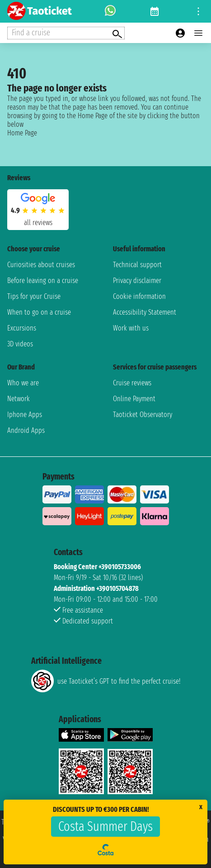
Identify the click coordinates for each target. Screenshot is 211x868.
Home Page (22, 133)
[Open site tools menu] (198, 11)
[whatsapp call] (110, 11)
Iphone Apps (25, 415)
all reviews (38, 223)
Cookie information (139, 296)
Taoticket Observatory (143, 415)
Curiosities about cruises (41, 265)
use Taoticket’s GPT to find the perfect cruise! (106, 681)
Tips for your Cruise (34, 296)
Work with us (131, 328)
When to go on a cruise (39, 312)
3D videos (20, 344)
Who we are (23, 383)
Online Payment (134, 399)
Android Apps (26, 430)
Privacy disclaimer (137, 281)
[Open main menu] (198, 33)
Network (19, 399)
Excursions (22, 328)
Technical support (137, 265)
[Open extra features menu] (66, 33)
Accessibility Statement (145, 312)
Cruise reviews (132, 383)
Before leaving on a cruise (43, 281)
